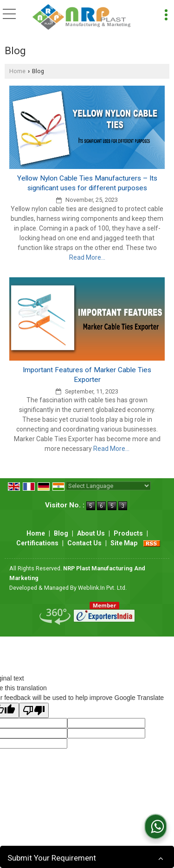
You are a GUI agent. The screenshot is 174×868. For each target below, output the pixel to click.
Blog (61, 533)
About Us (91, 533)
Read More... (87, 257)
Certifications (37, 543)
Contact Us (84, 543)
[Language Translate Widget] (108, 486)
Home (17, 71)
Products (128, 533)
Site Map (124, 543)
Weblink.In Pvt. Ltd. (102, 588)
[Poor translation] (34, 710)
